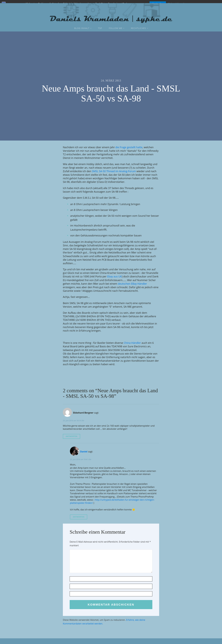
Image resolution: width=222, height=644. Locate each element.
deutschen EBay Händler (132, 284)
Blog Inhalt (82, 28)
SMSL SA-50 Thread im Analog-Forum (114, 171)
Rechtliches (138, 28)
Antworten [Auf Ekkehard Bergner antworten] (71, 436)
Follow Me (116, 28)
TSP (100, 28)
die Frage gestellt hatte (129, 147)
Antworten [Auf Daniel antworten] (79, 517)
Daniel (84, 452)
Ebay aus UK (114, 276)
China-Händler (132, 343)
